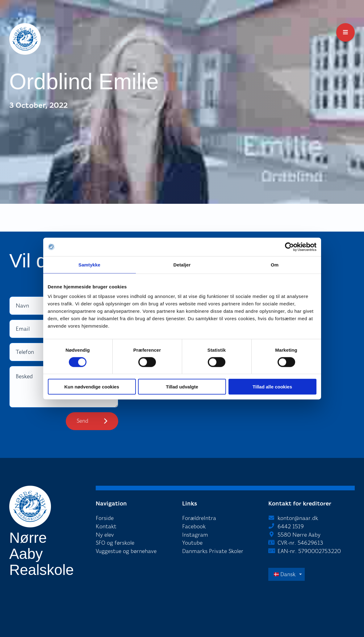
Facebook (194, 526)
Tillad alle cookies (272, 387)
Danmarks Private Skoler (213, 551)
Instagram (195, 535)
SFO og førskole (115, 543)
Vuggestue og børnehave (126, 551)
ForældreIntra (199, 518)
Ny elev (105, 535)
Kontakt (106, 526)
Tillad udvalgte (182, 387)
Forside (105, 518)
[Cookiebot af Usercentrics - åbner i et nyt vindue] (289, 247)
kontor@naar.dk (298, 518)
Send (82, 421)
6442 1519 (291, 526)
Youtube (192, 543)
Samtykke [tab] (89, 264)
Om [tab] (275, 264)
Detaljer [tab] (182, 264)
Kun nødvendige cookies (92, 387)
